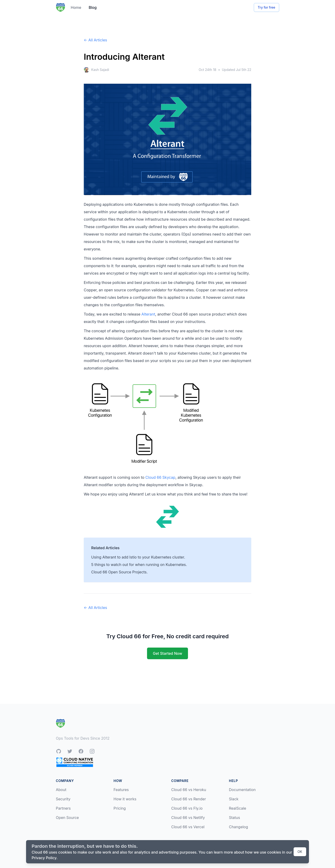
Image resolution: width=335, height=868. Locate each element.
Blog (93, 7)
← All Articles (95, 40)
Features (121, 790)
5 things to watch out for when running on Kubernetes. (139, 565)
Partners (63, 808)
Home (76, 7)
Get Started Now (167, 653)
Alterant (148, 314)
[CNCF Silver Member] (75, 762)
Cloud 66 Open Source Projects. (119, 572)
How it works (125, 799)
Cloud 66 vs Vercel (188, 827)
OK (300, 852)
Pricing (120, 808)
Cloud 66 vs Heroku (189, 790)
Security (63, 799)
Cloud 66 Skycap (160, 477)
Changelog (238, 827)
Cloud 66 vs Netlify (188, 818)
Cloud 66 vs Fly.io (187, 808)
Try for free (266, 7)
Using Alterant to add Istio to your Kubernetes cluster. (138, 557)
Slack (234, 799)
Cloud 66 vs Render (189, 799)
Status (234, 818)
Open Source (67, 818)
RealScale (238, 808)
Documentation (242, 790)
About (61, 790)
